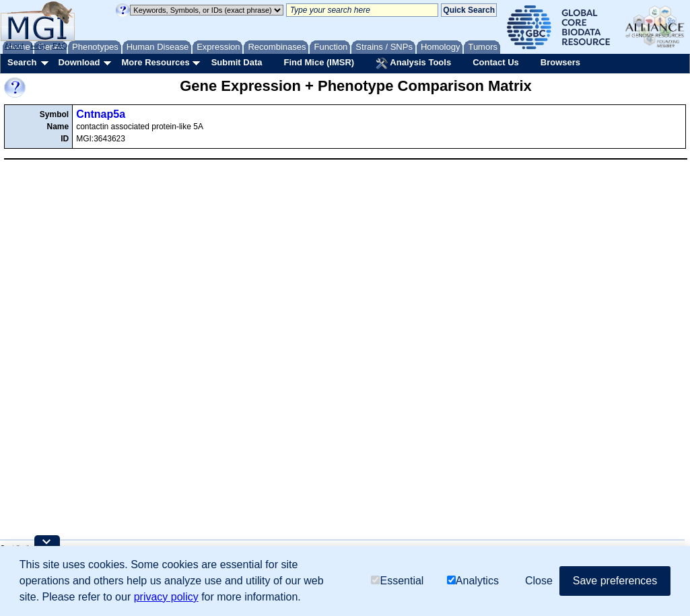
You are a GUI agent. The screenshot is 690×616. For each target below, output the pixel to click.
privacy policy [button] (166, 597)
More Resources (155, 62)
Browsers (560, 62)
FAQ (60, 46)
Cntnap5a (101, 114)
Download (79, 62)
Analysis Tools (413, 63)
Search (22, 62)
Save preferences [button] (615, 581)
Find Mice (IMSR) (319, 62)
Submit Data (237, 62)
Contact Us (496, 62)
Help (38, 46)
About (14, 46)
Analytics (473, 581)
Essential (397, 581)
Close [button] (539, 581)
